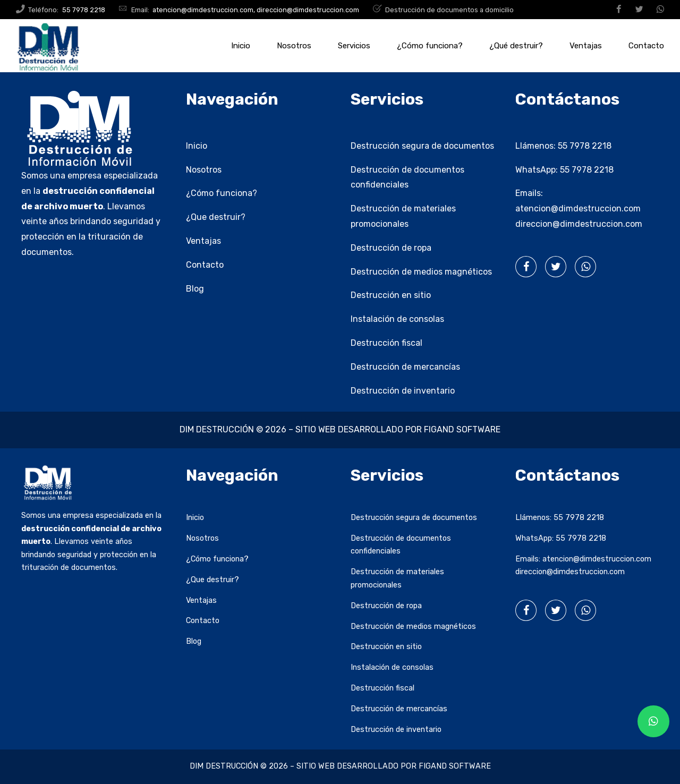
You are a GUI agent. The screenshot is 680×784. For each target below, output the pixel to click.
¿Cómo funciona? (430, 46)
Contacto (646, 46)
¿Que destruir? (216, 217)
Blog (195, 289)
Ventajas (586, 46)
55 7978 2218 (585, 146)
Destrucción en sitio (391, 295)
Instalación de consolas (397, 319)
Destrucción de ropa (391, 248)
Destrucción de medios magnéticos (421, 272)
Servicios (354, 46)
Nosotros (294, 46)
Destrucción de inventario (403, 391)
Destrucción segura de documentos (422, 146)
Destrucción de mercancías (405, 367)
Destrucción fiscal (386, 343)
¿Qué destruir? (516, 46)
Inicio (241, 46)
